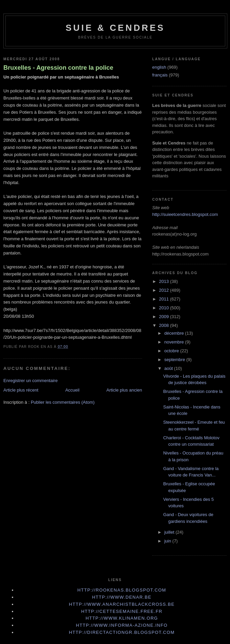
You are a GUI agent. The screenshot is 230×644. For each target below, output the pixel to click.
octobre (172, 351)
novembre (175, 342)
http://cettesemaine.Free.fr (122, 611)
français (160, 75)
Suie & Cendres (115, 28)
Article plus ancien (124, 390)
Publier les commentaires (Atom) (63, 402)
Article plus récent (21, 390)
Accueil (72, 390)
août (169, 368)
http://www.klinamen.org (122, 618)
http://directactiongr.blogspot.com (122, 632)
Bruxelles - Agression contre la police (58, 68)
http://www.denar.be (122, 597)
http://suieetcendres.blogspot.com (185, 214)
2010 (165, 308)
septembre (175, 360)
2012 (165, 290)
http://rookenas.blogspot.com (122, 590)
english (159, 67)
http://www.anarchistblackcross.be (122, 604)
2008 (165, 325)
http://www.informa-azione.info (122, 625)
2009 (165, 317)
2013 (165, 281)
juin (168, 541)
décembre (175, 333)
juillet (170, 532)
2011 (165, 299)
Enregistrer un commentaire (30, 381)
